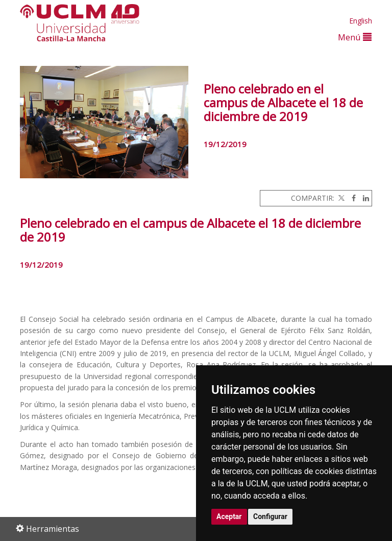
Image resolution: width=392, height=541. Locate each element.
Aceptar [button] (229, 516)
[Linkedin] (363, 198)
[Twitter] (340, 198)
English (361, 21)
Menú (355, 37)
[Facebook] (351, 198)
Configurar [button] (270, 516)
